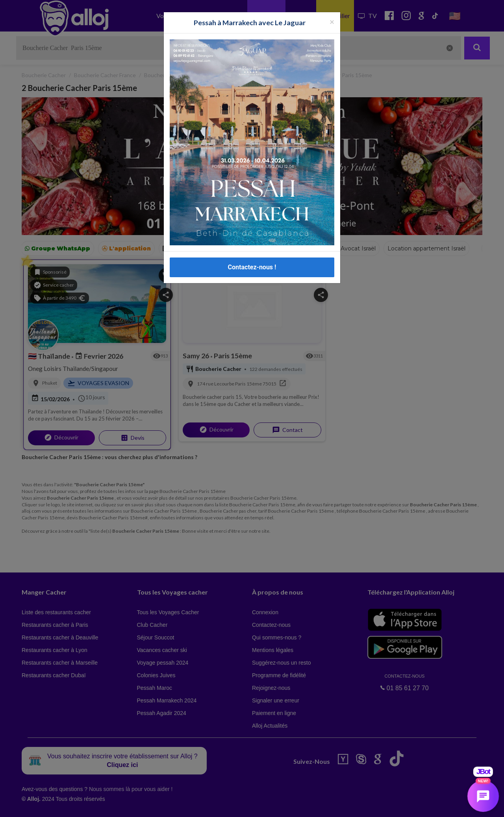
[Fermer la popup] (332, 21)
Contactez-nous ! (252, 267)
